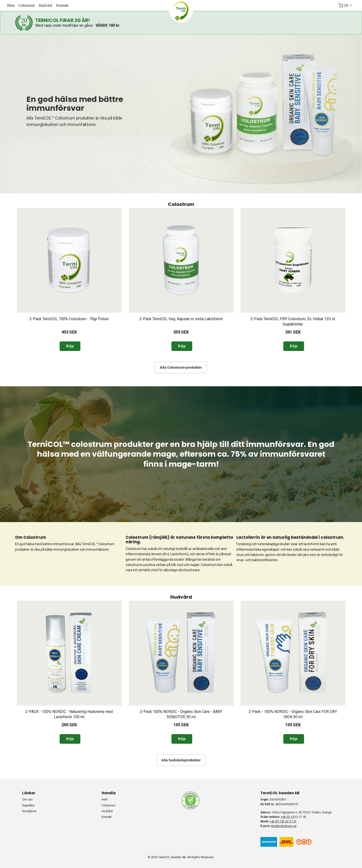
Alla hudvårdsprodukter (181, 760)
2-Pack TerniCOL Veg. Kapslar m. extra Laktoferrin (181, 319)
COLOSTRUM (27, 5)
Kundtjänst (29, 811)
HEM (11, 5)
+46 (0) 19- (288, 817)
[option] (69, 280)
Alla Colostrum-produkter (181, 367)
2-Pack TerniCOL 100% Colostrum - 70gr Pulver (69, 319)
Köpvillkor (28, 805)
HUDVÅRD (46, 5)
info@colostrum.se (284, 826)
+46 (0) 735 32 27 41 (283, 821)
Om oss (27, 800)
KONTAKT (62, 5)
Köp (70, 346)
